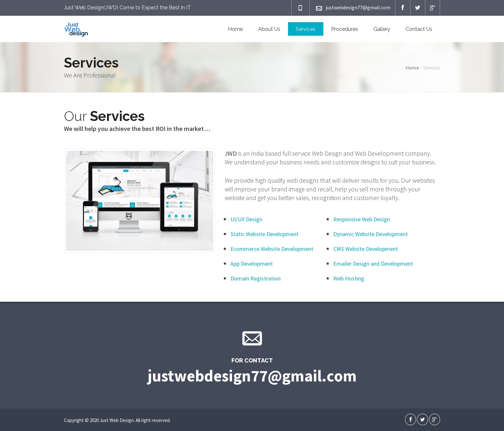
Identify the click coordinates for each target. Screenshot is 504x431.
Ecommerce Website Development (272, 249)
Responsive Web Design (362, 219)
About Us (269, 29)
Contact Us (419, 29)
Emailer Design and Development (373, 264)
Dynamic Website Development (371, 234)
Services (306, 29)
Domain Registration (256, 278)
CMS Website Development (366, 249)
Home (235, 29)
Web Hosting (349, 278)
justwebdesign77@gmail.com (352, 8)
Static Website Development (265, 234)
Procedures (345, 29)
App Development (252, 264)
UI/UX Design (246, 219)
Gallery (382, 29)
